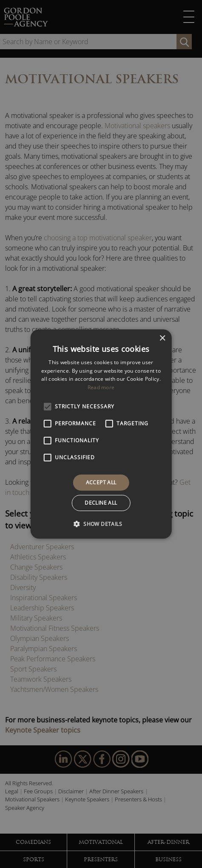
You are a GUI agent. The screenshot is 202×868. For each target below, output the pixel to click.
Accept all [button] (101, 482)
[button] (101, 524)
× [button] (162, 338)
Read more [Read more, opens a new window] (101, 387)
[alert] (101, 434)
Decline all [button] (101, 503)
